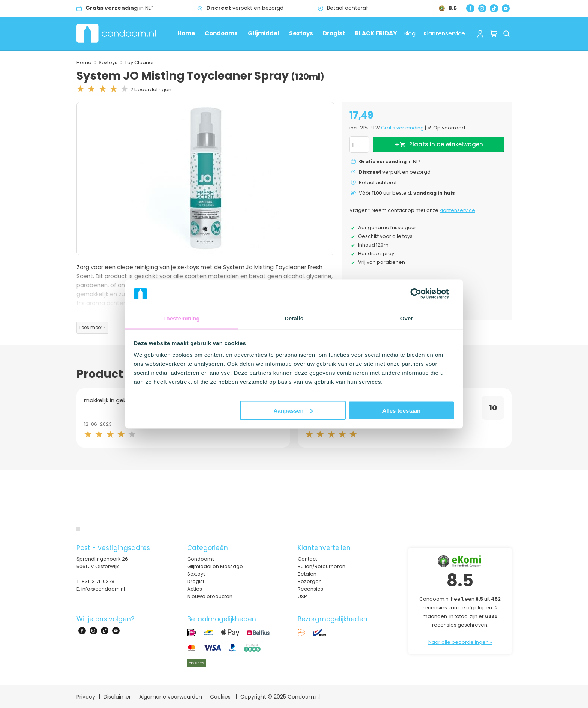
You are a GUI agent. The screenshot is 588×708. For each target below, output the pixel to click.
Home (186, 33)
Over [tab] (407, 318)
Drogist (334, 33)
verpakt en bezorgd (245, 8)
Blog (409, 33)
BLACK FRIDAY (376, 33)
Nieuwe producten (210, 596)
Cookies (220, 697)
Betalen (307, 574)
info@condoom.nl (103, 589)
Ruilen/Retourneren (322, 566)
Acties (195, 589)
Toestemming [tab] (181, 318)
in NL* (119, 8)
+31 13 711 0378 (98, 581)
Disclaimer (117, 697)
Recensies (310, 589)
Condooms (221, 33)
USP (302, 596)
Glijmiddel (264, 33)
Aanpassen (293, 410)
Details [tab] (294, 318)
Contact (307, 559)
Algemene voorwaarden (171, 697)
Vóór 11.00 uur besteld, (407, 193)
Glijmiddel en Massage (215, 566)
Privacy (86, 697)
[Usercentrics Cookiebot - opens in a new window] (422, 293)
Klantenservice (444, 33)
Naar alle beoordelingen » (460, 642)
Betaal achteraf (348, 8)
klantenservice (457, 210)
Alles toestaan (402, 410)
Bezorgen (310, 581)
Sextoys (301, 33)
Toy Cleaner (139, 62)
